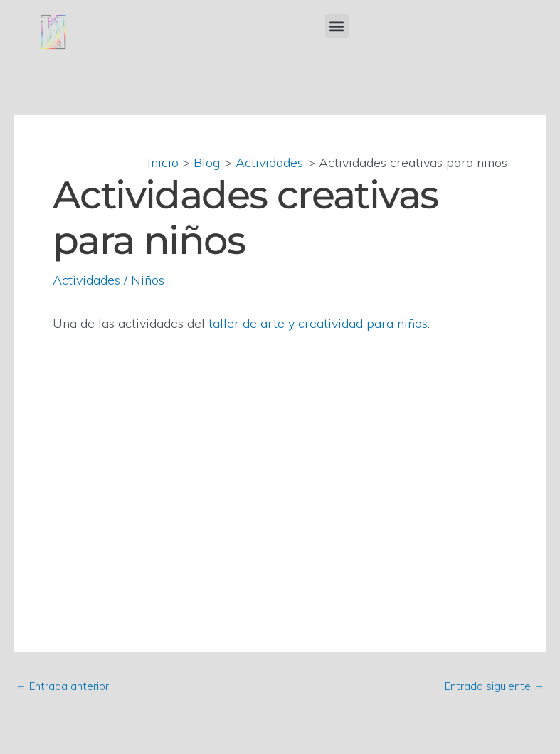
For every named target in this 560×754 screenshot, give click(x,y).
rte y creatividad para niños (348, 323)
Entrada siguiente (495, 686)
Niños (148, 280)
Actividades (86, 280)
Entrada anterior (62, 686)
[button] (337, 26)
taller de (234, 323)
